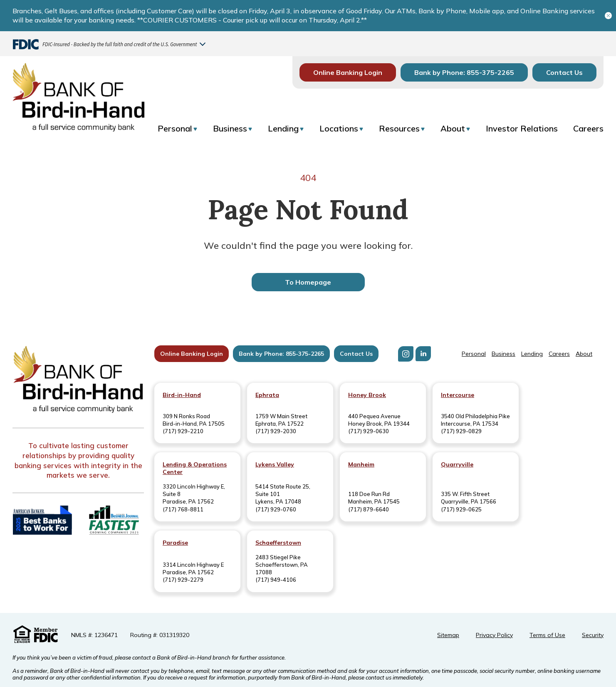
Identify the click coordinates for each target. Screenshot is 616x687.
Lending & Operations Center (195, 468)
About (453, 128)
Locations (339, 128)
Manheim (361, 464)
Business (230, 128)
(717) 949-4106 (276, 580)
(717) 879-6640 (369, 509)
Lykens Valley (275, 464)
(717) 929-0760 (276, 509)
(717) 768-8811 (183, 509)
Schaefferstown (278, 543)
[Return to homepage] (79, 95)
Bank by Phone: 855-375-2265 (464, 72)
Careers (588, 128)
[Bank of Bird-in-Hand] (78, 380)
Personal (175, 128)
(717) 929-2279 (183, 580)
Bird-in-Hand (182, 395)
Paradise (175, 543)
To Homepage (308, 282)
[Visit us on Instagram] (406, 354)
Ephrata (267, 395)
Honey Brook (367, 395)
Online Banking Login (348, 72)
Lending (283, 128)
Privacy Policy (494, 635)
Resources (399, 128)
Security (593, 635)
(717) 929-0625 (461, 509)
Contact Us (564, 72)
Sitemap (448, 635)
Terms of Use (547, 635)
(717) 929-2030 (276, 431)
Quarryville (457, 464)
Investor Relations (522, 128)
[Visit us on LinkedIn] (423, 354)
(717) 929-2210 (183, 431)
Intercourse (458, 395)
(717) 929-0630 (369, 431)
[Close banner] (608, 16)
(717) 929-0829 (461, 431)
